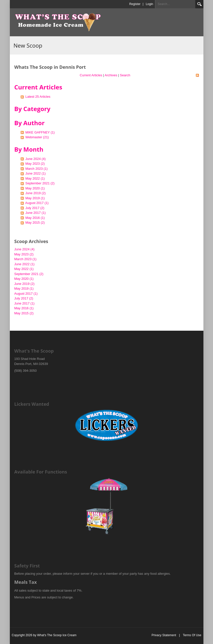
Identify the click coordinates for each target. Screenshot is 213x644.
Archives (111, 75)
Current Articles (91, 75)
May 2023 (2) (35, 164)
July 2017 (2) (35, 208)
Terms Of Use (192, 635)
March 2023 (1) (37, 169)
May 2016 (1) (35, 218)
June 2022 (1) (36, 173)
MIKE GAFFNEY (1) (40, 132)
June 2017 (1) (36, 213)
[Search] (175, 4)
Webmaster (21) (37, 137)
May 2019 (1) (35, 198)
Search (199, 4)
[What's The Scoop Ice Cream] (58, 22)
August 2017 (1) (37, 203)
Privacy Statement (164, 635)
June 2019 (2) (36, 193)
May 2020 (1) (35, 188)
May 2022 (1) (35, 178)
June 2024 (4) (36, 159)
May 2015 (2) (35, 223)
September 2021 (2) (40, 183)
